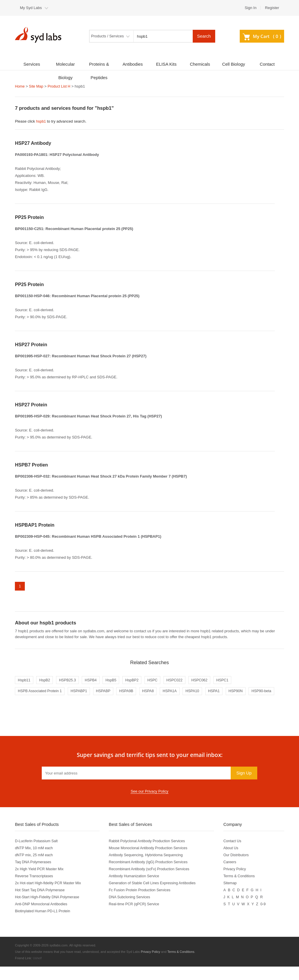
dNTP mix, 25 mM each (35, 868)
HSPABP (107, 693)
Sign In (251, 8)
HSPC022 (182, 681)
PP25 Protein (29, 217)
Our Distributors (238, 868)
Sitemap (232, 896)
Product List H (61, 86)
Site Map (37, 86)
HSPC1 (232, 681)
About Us (233, 861)
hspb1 (41, 121)
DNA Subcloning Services (131, 910)
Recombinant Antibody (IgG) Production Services (150, 875)
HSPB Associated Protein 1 (41, 693)
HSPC (159, 681)
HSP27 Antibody (33, 143)
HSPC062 (208, 681)
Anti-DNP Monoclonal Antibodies (42, 917)
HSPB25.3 (70, 681)
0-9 (266, 917)
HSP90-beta (28, 704)
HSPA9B (131, 693)
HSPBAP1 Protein (35, 525)
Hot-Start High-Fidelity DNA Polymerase (48, 910)
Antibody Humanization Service (135, 889)
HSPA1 (223, 693)
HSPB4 (94, 681)
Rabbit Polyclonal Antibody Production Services (149, 854)
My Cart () (262, 36)
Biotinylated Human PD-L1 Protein (44, 924)
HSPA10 (200, 693)
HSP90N (245, 693)
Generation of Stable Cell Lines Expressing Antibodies (155, 896)
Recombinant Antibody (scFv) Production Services (151, 882)
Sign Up (244, 786)
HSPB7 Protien (31, 465)
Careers (232, 875)
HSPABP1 (82, 693)
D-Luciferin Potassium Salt (37, 854)
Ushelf (37, 972)
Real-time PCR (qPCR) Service (135, 917)
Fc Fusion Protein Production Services (141, 903)
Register (272, 8)
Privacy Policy (237, 882)
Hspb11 (24, 681)
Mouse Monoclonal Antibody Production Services (150, 861)
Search (204, 36)
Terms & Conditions (242, 889)
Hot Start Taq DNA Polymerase (41, 903)
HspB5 (115, 681)
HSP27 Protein (31, 344)
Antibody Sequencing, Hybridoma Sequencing (148, 868)
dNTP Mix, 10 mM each (35, 861)
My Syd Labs (31, 8)
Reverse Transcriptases (35, 889)
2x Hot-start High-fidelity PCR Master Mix (49, 896)
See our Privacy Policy (149, 805)
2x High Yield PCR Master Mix (40, 882)
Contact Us (234, 854)
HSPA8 (154, 693)
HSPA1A (177, 693)
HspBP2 (137, 681)
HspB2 (46, 681)
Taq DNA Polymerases (34, 875)
